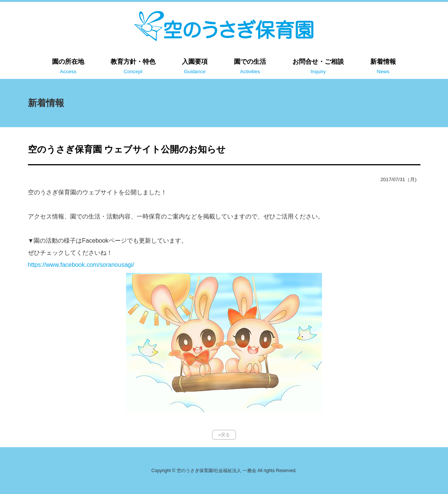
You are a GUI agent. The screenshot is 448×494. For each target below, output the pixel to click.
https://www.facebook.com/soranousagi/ (81, 265)
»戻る (224, 435)
